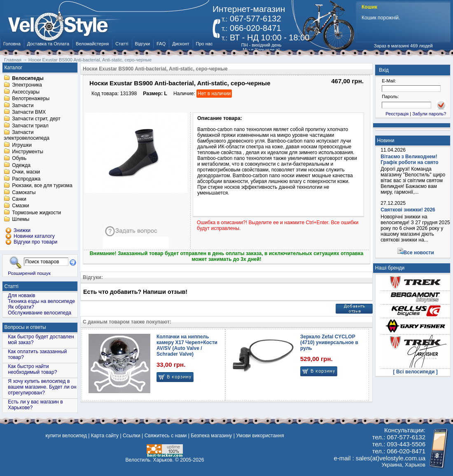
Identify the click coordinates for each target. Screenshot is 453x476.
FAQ (161, 44)
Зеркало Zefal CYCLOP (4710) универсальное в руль (329, 342)
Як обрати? (21, 307)
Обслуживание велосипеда (40, 313)
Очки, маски (26, 172)
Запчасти (23, 106)
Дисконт (181, 44)
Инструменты (28, 152)
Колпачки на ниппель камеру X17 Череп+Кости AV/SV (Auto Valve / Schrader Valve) (187, 345)
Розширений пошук (29, 273)
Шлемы (21, 220)
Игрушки (22, 145)
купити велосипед (66, 436)
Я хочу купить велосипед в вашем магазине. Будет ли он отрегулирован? (42, 387)
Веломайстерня (92, 44)
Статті (122, 44)
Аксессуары (26, 92)
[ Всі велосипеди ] (416, 372)
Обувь (19, 159)
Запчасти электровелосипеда (27, 136)
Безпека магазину (211, 436)
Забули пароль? (429, 114)
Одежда (21, 165)
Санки (19, 199)
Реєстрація (397, 114)
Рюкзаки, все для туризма (42, 186)
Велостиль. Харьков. (150, 460)
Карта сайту (105, 436)
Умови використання (260, 436)
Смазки (20, 206)
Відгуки (143, 44)
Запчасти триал (30, 126)
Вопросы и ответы (25, 327)
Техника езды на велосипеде (41, 301)
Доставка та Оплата (48, 44)
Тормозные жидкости (36, 213)
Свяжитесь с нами (166, 436)
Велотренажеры (31, 99)
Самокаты (24, 192)
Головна (12, 44)
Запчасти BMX (29, 112)
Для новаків (21, 295)
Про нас (204, 44)
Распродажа (26, 179)
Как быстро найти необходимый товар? (32, 369)
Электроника (27, 85)
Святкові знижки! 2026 (408, 210)
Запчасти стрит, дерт (36, 119)
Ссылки (132, 436)
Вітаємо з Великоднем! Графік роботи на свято (409, 159)
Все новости (419, 253)
